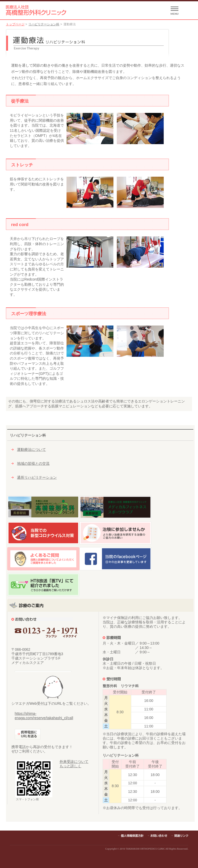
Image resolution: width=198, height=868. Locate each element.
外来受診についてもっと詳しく (74, 764)
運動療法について (31, 450)
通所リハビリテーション (37, 477)
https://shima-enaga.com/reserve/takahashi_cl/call (44, 716)
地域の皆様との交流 (33, 463)
